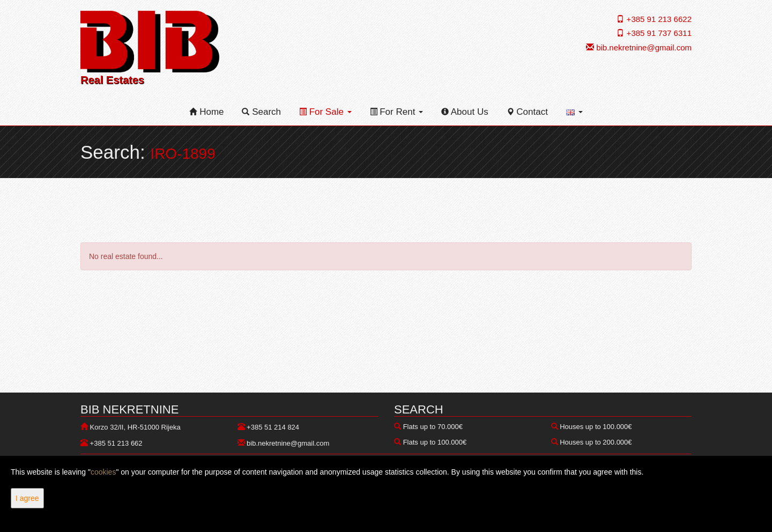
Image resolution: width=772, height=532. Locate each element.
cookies (103, 472)
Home (206, 112)
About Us (465, 112)
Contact (527, 112)
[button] (574, 112)
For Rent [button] (397, 112)
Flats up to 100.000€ (435, 442)
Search (261, 112)
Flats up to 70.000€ (433, 427)
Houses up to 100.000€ (596, 427)
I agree (27, 498)
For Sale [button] (325, 112)
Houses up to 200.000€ (596, 442)
